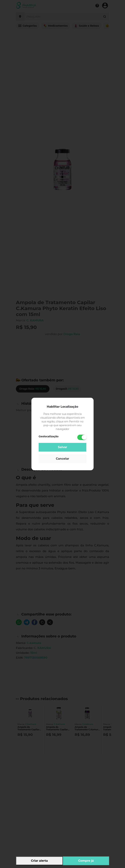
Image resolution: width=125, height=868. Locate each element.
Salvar (63, 447)
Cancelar (62, 459)
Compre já (86, 861)
